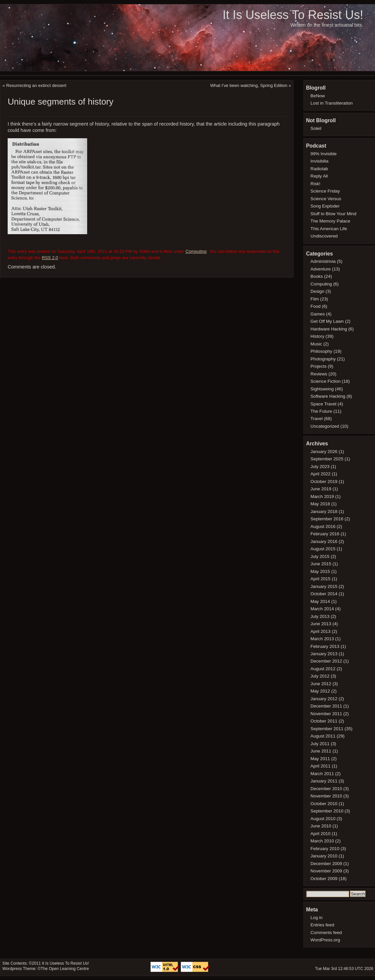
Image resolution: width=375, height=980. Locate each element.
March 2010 (322, 841)
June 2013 (321, 624)
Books (317, 276)
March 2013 (322, 639)
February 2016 (325, 534)
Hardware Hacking (329, 329)
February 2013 (325, 646)
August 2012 (323, 669)
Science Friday (325, 191)
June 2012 (321, 684)
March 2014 (322, 609)
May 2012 (320, 691)
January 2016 (324, 541)
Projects (318, 366)
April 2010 (320, 834)
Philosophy (321, 351)
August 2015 (323, 549)
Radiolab (319, 169)
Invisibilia (319, 161)
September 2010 (327, 811)
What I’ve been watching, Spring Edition (249, 85)
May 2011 (320, 759)
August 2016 (323, 526)
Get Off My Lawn (327, 321)
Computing (196, 251)
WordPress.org (325, 940)
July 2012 (320, 676)
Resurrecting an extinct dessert (36, 85)
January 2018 (324, 511)
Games (318, 314)
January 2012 (324, 699)
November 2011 (326, 714)
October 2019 (324, 482)
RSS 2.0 (50, 258)
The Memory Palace (330, 221)
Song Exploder (325, 206)
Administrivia (323, 261)
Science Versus (326, 199)
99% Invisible (324, 154)
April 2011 (320, 766)
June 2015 (321, 564)
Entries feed (322, 925)
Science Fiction (326, 381)
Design (317, 291)
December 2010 (326, 789)
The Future (321, 411)
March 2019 (322, 496)
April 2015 (320, 579)
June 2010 (321, 826)
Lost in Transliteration (332, 103)
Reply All (319, 176)
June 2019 (321, 489)
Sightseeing (322, 389)
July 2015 (320, 556)
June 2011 (321, 751)
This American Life (329, 229)
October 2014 (324, 594)
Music (316, 344)
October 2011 (324, 721)
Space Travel (323, 404)
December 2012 (326, 661)
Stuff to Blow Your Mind (333, 214)
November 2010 (326, 796)
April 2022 (320, 474)
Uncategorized (325, 426)
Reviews (319, 374)
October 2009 (324, 879)
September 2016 (327, 519)
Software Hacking (328, 396)
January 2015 (324, 586)
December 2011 (326, 706)
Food (315, 306)
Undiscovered (324, 236)
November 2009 (326, 871)
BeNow (318, 96)
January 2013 (324, 654)
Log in (316, 918)
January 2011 (324, 781)
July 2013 (320, 616)
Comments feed (326, 933)
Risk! (315, 184)
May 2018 (320, 504)
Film (315, 299)
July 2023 (320, 467)
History (317, 336)
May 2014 (320, 601)
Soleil (316, 128)
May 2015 (320, 571)
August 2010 (323, 819)
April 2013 (320, 631)
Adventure (321, 269)
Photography (323, 359)
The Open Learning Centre (65, 969)
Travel (317, 419)
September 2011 (327, 729)
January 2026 (324, 452)
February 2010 (325, 849)
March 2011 (322, 774)
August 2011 (323, 736)
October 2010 (324, 804)
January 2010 (324, 856)
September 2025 (327, 459)
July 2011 (320, 744)
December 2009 (326, 864)
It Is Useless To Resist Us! (293, 15)
